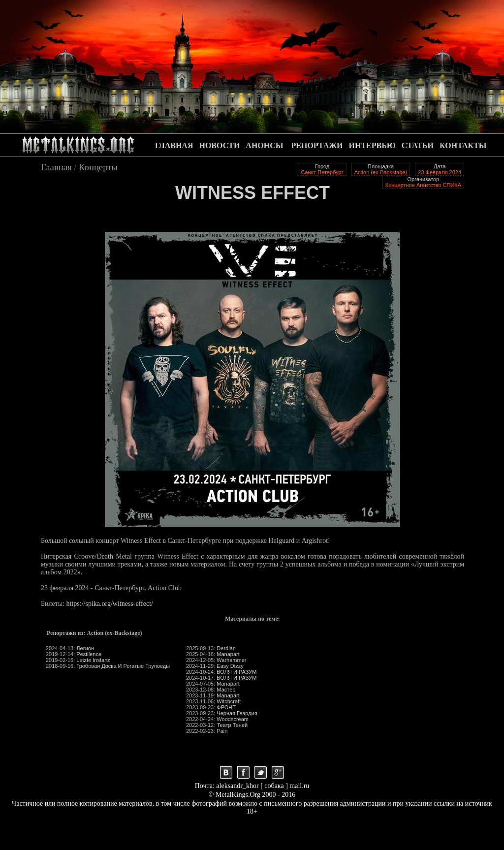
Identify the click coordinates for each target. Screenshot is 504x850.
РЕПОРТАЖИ (317, 145)
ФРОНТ (226, 707)
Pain (222, 731)
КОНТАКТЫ (463, 145)
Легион (85, 648)
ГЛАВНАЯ (174, 145)
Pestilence (89, 654)
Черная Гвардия (237, 713)
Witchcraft (229, 701)
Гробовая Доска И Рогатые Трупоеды (123, 666)
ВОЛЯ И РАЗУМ (236, 672)
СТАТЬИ (418, 145)
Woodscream (233, 719)
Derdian (226, 648)
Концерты (98, 167)
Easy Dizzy (230, 666)
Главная (56, 167)
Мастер (226, 690)
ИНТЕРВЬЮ (372, 145)
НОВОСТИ (219, 145)
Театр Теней (232, 725)
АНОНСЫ (264, 145)
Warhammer (231, 660)
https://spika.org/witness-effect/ (110, 604)
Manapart (228, 654)
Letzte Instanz (93, 660)
